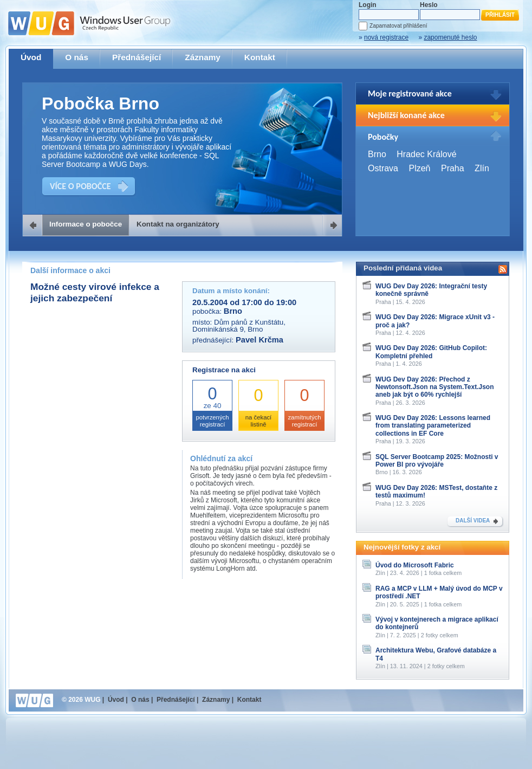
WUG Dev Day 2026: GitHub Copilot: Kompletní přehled (431, 352)
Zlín (482, 168)
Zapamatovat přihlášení (398, 26)
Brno (377, 154)
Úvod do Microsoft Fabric (415, 565)
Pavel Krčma (259, 340)
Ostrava (383, 168)
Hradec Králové (426, 154)
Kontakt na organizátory (178, 224)
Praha (453, 168)
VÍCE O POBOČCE (80, 186)
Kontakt (260, 57)
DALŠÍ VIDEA (473, 521)
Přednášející (137, 57)
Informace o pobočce (86, 224)
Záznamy (203, 57)
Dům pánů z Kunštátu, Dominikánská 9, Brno (239, 326)
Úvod (31, 57)
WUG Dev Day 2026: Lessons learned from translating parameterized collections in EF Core (433, 426)
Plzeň (419, 168)
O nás (77, 57)
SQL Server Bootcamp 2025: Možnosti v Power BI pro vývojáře (437, 461)
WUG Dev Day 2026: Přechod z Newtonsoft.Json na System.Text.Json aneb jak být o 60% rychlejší (435, 387)
